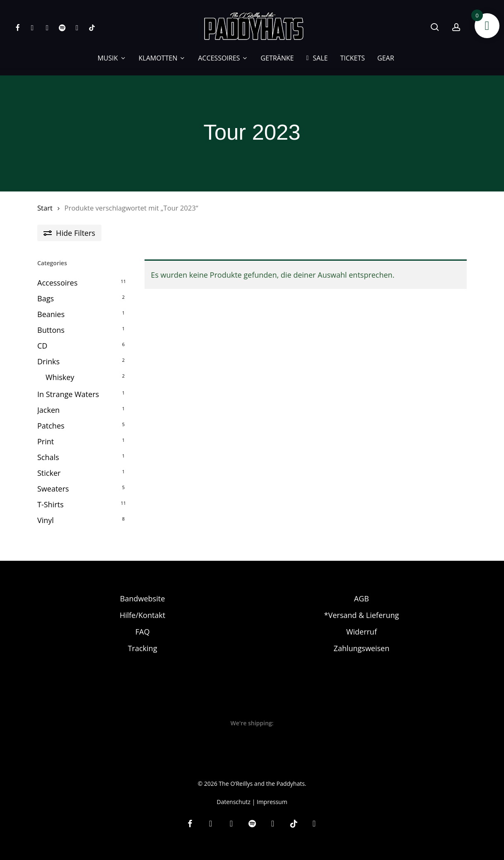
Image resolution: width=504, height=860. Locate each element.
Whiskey (60, 377)
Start (45, 208)
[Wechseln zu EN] (407, 58)
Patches (51, 426)
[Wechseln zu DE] (244, 850)
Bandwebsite (142, 591)
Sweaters (53, 489)
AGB (362, 591)
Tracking (143, 640)
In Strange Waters (68, 394)
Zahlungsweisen (362, 640)
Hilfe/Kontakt (142, 607)
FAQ (143, 624)
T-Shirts (51, 504)
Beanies (51, 314)
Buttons (51, 330)
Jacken (48, 410)
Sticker (49, 473)
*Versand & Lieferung (362, 607)
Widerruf (362, 624)
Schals (48, 457)
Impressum (272, 793)
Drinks (48, 361)
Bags (46, 298)
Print (46, 441)
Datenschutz (233, 793)
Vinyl (46, 520)
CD (42, 346)
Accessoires (57, 283)
